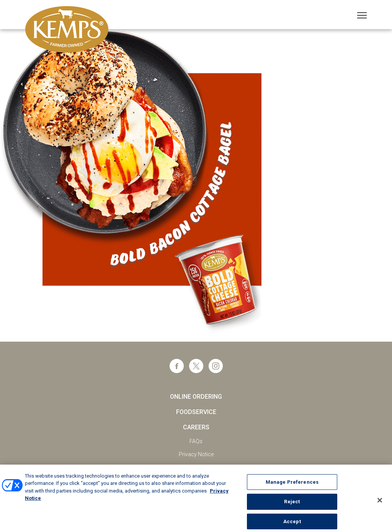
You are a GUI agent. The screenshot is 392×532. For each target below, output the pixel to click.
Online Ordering (196, 397)
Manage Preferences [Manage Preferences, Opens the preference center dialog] (292, 485)
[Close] (380, 503)
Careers (196, 427)
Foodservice (196, 412)
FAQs (196, 441)
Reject (292, 505)
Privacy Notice (196, 454)
